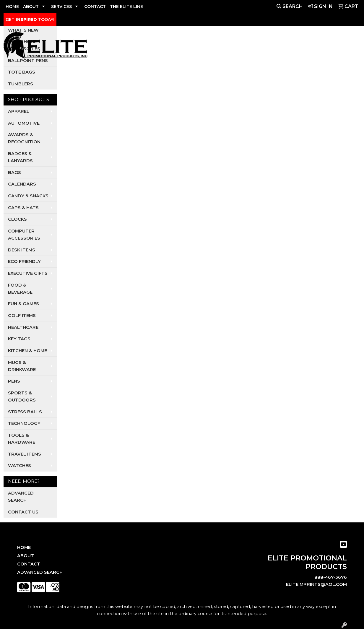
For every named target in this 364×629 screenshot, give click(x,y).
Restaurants (275, 47)
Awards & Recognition (24, 138)
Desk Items (22, 250)
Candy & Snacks (28, 196)
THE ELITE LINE (126, 6)
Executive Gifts (28, 273)
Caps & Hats (23, 208)
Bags (14, 173)
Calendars (22, 184)
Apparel (151, 47)
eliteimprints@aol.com (316, 584)
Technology (24, 423)
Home (24, 547)
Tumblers (21, 84)
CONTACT (95, 6)
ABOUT (31, 6)
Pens (14, 381)
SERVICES (61, 6)
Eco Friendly (24, 261)
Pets (219, 47)
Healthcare (23, 327)
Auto (178, 47)
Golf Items (22, 316)
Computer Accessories (24, 235)
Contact (29, 564)
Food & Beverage (20, 289)
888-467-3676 (331, 577)
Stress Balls (25, 412)
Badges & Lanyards (20, 157)
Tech (303, 47)
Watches (19, 466)
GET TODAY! (30, 19)
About (26, 556)
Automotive (24, 123)
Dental (199, 47)
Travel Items (25, 454)
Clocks (17, 219)
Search (290, 6)
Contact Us (23, 512)
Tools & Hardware (22, 439)
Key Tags (19, 339)
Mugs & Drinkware (22, 366)
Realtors (242, 47)
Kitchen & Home (27, 351)
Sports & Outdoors (22, 396)
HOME (12, 6)
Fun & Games (23, 304)
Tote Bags (22, 72)
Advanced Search (21, 497)
